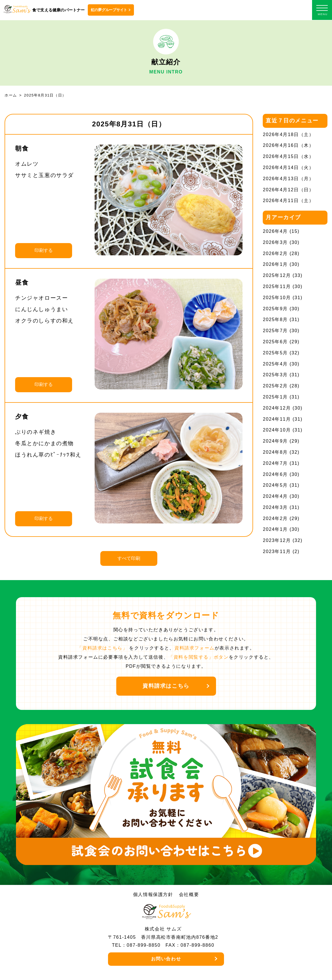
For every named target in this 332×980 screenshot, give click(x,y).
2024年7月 (275, 463)
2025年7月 (275, 331)
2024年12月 (277, 408)
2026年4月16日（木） (288, 145)
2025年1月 (275, 397)
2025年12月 (277, 275)
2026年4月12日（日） (288, 190)
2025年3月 (275, 375)
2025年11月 (277, 286)
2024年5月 (275, 485)
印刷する (44, 250)
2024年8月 (275, 452)
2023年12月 (277, 540)
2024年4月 (275, 496)
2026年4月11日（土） (288, 201)
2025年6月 (275, 342)
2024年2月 (275, 518)
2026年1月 (275, 264)
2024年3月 (275, 507)
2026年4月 (275, 231)
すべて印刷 (129, 558)
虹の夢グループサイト (109, 10)
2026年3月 (275, 242)
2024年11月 (277, 419)
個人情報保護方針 (153, 894)
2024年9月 (275, 441)
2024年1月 (275, 529)
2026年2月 (275, 253)
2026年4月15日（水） (288, 156)
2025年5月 (275, 353)
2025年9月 (275, 309)
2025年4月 (275, 364)
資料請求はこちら (166, 686)
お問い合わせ (166, 959)
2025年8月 (275, 320)
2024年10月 (277, 430)
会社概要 (189, 894)
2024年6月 (275, 474)
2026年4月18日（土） (288, 134)
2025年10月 (277, 298)
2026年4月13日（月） (288, 179)
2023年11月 (277, 551)
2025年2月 (275, 386)
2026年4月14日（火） (288, 168)
